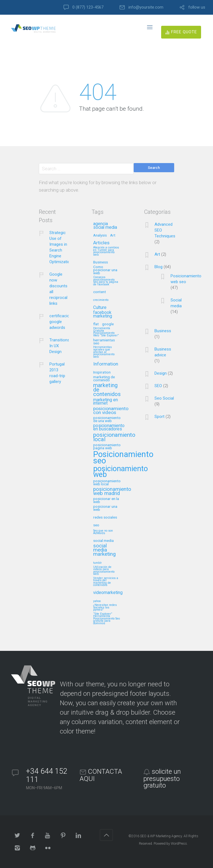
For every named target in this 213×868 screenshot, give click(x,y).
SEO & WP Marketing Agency (161, 836)
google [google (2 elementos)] (108, 324)
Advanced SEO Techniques (165, 230)
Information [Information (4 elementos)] (106, 364)
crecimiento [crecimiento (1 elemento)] (101, 300)
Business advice (163, 352)
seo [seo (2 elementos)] (96, 525)
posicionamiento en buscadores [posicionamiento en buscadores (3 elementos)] (109, 428)
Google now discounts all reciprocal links (58, 289)
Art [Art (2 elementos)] (113, 235)
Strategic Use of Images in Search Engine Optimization (61, 247)
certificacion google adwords (61, 322)
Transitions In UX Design (59, 346)
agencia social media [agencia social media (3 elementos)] (105, 226)
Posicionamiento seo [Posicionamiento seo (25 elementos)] (123, 458)
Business (163, 331)
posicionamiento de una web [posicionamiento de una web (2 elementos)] (107, 419)
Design (161, 373)
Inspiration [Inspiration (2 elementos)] (102, 372)
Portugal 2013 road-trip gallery (57, 373)
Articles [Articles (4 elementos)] (101, 243)
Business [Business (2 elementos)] (101, 262)
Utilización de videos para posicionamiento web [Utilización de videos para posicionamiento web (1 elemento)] (104, 571)
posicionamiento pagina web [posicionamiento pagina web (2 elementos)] (107, 446)
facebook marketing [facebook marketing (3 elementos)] (103, 314)
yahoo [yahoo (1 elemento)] (97, 601)
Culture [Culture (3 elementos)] (100, 308)
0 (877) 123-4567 (88, 7)
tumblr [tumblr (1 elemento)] (97, 563)
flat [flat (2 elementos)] (96, 324)
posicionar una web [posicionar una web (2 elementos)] (105, 508)
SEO (158, 386)
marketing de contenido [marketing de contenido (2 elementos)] (104, 379)
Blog (159, 267)
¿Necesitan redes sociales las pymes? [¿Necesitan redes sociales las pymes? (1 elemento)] (105, 607)
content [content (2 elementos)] (100, 292)
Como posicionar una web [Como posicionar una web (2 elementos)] (105, 270)
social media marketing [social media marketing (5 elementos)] (104, 550)
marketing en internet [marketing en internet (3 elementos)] (106, 402)
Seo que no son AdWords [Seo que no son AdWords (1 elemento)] (103, 532)
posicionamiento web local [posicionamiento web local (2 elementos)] (107, 483)
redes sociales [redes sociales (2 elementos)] (105, 517)
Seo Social (164, 398)
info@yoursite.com (146, 7)
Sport (159, 417)
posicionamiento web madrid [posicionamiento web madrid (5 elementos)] (112, 492)
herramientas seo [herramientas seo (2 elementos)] (104, 342)
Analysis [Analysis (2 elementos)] (100, 235)
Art (157, 254)
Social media (176, 303)
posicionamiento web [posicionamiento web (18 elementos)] (121, 472)
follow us (197, 7)
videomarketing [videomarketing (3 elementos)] (108, 593)
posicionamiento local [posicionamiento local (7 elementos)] (114, 437)
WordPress (179, 844)
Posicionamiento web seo (186, 279)
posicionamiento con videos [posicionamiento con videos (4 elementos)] (111, 411)
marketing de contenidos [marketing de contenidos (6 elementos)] (107, 390)
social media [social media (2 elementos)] (103, 541)
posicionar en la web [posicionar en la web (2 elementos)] (106, 500)
